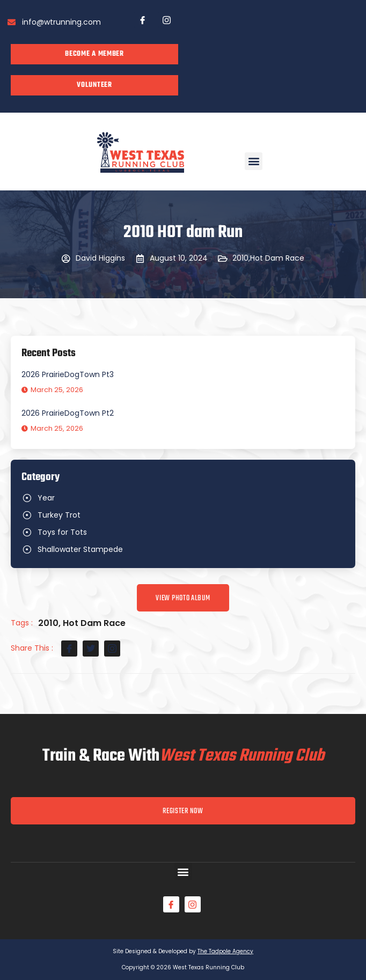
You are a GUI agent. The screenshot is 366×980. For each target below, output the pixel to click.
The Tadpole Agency (225, 951)
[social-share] (69, 649)
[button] (254, 161)
